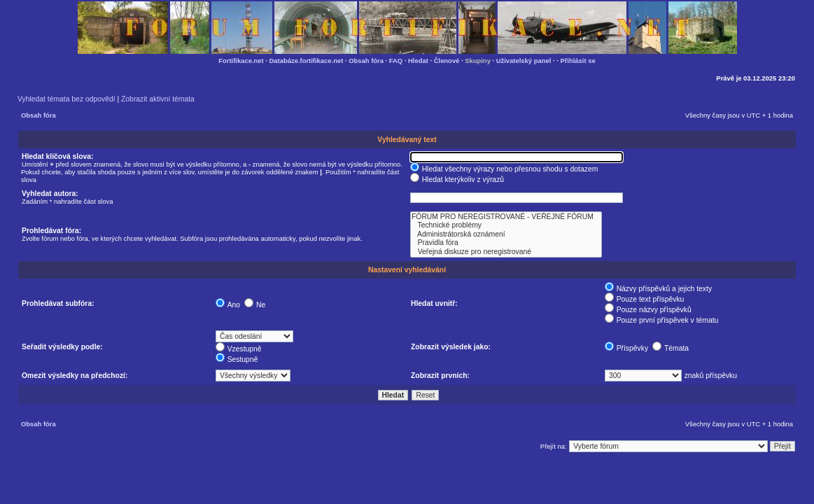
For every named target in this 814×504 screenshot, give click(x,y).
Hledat (418, 61)
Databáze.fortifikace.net (307, 61)
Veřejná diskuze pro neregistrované (506, 252)
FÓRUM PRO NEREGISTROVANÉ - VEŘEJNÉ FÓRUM (506, 217)
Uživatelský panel (524, 61)
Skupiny (478, 61)
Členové (447, 61)
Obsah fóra (366, 61)
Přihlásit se (577, 61)
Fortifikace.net (241, 61)
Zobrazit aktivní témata (158, 99)
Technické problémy (506, 225)
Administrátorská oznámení (506, 234)
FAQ (396, 61)
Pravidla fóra (506, 243)
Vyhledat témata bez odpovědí (66, 99)
